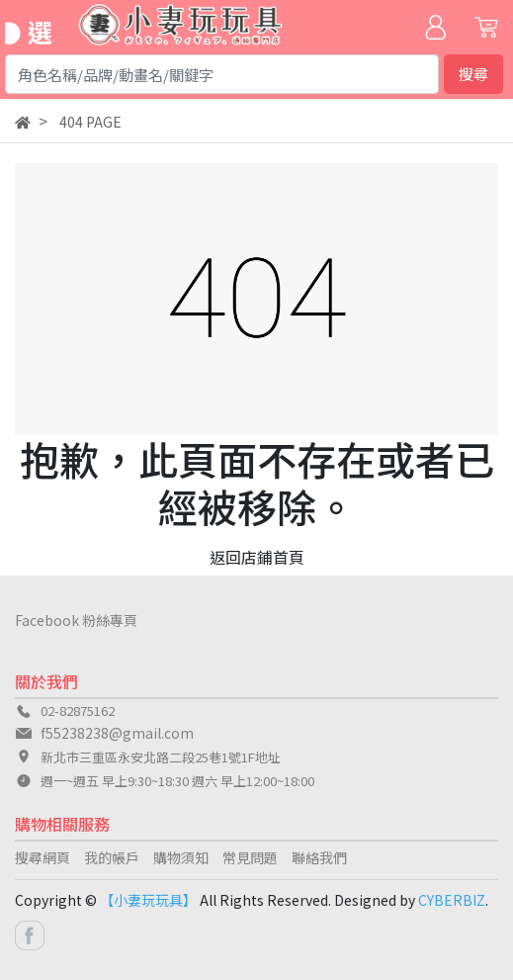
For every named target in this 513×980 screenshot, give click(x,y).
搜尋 (473, 74)
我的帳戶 (112, 857)
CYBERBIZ (452, 900)
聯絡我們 (319, 857)
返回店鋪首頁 (257, 557)
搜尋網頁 (43, 857)
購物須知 (181, 857)
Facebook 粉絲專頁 (76, 620)
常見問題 (250, 857)
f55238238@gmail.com (117, 733)
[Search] (222, 74)
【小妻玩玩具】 (148, 900)
